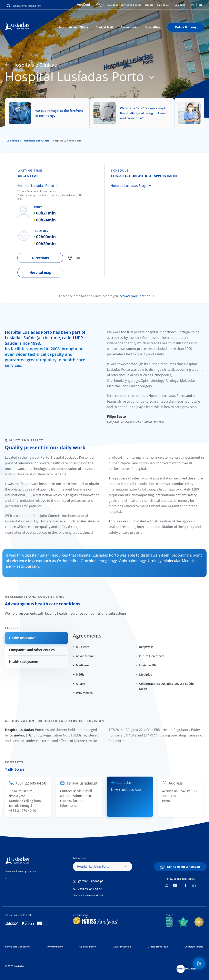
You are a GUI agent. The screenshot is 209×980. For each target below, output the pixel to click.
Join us (149, 5)
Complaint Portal (194, 947)
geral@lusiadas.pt (91, 881)
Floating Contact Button (198, 965)
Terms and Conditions (18, 947)
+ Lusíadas (179, 5)
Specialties (153, 27)
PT (193, 5)
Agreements (129, 27)
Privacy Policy (55, 947)
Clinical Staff (104, 27)
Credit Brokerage (158, 947)
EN (200, 5)
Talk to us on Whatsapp (183, 867)
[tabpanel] (61, 221)
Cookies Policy (88, 947)
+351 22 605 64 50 (90, 889)
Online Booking (186, 27)
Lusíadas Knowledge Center (124, 5)
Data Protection (122, 947)
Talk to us (163, 5)
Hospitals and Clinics (74, 27)
